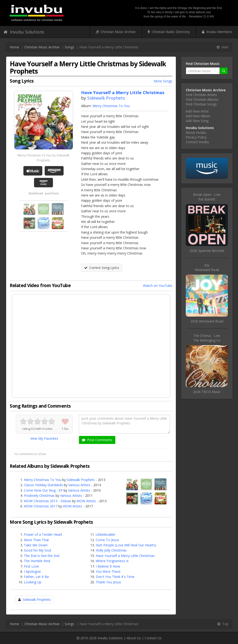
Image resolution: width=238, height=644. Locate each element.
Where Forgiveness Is (112, 561)
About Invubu (196, 132)
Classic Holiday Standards (43, 485)
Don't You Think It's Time (115, 577)
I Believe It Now (108, 566)
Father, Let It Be (36, 577)
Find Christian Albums (202, 99)
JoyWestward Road (207, 267)
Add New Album (198, 116)
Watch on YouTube (158, 286)
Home (14, 47)
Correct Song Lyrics (102, 268)
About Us (134, 638)
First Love (31, 566)
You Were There (108, 571)
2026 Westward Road (207, 321)
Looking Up (33, 582)
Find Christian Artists (201, 95)
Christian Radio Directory (169, 32)
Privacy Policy (196, 137)
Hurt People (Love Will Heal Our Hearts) (126, 545)
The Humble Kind (37, 561)
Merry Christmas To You (111, 106)
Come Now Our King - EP (43, 490)
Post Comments (97, 440)
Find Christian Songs (201, 104)
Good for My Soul (37, 550)
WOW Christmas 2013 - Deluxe (48, 501)
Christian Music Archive (116, 32)
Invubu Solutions (24, 32)
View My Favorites (44, 438)
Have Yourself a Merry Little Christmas (125, 556)
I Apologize (32, 571)
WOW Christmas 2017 (41, 506)
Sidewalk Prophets (106, 98)
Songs (69, 47)
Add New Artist (197, 111)
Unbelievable (105, 534)
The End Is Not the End (42, 556)
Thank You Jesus (108, 582)
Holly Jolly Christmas (111, 550)
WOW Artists (86, 501)
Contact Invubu (197, 142)
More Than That (36, 540)
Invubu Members (217, 32)
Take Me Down (36, 545)
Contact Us (153, 638)
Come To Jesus (107, 540)
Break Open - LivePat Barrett (207, 197)
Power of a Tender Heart (43, 534)
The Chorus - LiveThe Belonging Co (207, 338)
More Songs (163, 81)
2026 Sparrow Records (207, 251)
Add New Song (197, 121)
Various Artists (79, 485)
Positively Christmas (39, 496)
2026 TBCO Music (207, 392)
